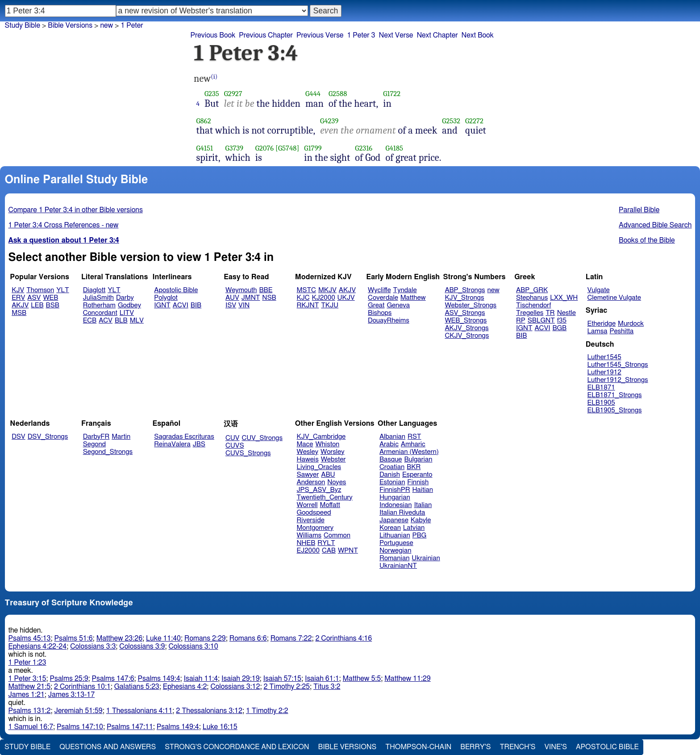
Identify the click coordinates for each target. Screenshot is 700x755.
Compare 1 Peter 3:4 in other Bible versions (76, 210)
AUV (232, 298)
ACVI (181, 305)
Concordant (100, 313)
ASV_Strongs (465, 313)
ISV (231, 305)
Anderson (311, 482)
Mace (305, 444)
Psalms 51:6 (74, 638)
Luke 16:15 (220, 727)
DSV (19, 437)
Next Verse (396, 35)
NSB (269, 298)
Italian (423, 505)
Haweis (308, 459)
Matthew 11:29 (407, 679)
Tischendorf (533, 305)
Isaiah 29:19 (240, 679)
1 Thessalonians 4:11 (140, 711)
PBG (420, 535)
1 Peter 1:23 (27, 663)
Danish (390, 475)
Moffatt (330, 505)
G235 (212, 94)
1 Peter (132, 25)
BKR (414, 467)
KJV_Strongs (464, 298)
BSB (53, 305)
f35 (562, 321)
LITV (127, 313)
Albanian (392, 437)
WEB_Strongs (466, 321)
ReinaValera (172, 444)
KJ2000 (324, 298)
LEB (37, 305)
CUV (233, 438)
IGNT (162, 305)
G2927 (233, 94)
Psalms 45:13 (30, 638)
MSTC (306, 290)
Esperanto (417, 475)
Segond (94, 444)
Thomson (40, 290)
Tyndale (405, 290)
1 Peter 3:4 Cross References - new (64, 225)
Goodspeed (314, 513)
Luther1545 (604, 357)
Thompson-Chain (418, 747)
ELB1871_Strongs (615, 395)
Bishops (380, 313)
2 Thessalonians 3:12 (209, 711)
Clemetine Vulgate (614, 298)
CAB (329, 551)
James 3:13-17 (71, 695)
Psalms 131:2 (30, 711)
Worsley (332, 452)
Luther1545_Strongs (618, 365)
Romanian (394, 558)
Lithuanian (395, 535)
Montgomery (315, 528)
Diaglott (94, 290)
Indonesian (396, 505)
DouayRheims (389, 321)
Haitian (423, 490)
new (494, 290)
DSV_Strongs (48, 437)
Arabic (389, 444)
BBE (266, 290)
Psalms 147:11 (130, 727)
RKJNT (308, 305)
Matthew (413, 298)
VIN (244, 305)
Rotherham (99, 305)
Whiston (327, 444)
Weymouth (241, 290)
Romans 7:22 (291, 638)
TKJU (330, 305)
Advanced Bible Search (655, 225)
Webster (333, 459)
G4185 (394, 148)
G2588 (338, 94)
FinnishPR (395, 490)
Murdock (631, 324)
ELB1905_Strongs (615, 410)
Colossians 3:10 (194, 646)
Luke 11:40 (163, 638)
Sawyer (308, 475)
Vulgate (599, 290)
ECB (90, 321)
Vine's (556, 747)
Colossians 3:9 (142, 646)
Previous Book (213, 35)
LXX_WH (564, 298)
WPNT (348, 551)
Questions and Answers (108, 747)
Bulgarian (418, 459)
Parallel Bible (639, 210)
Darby (125, 298)
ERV (18, 298)
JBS (199, 444)
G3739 (235, 148)
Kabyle (421, 520)
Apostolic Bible (607, 747)
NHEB (306, 543)
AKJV (20, 305)
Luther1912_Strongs (618, 380)
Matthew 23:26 (119, 638)
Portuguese (396, 543)
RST (415, 437)
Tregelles (530, 313)
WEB (50, 298)
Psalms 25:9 (69, 679)
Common (337, 535)
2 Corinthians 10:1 (82, 687)
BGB (559, 328)
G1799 (313, 148)
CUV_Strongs (262, 438)
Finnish (418, 482)
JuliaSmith (98, 298)
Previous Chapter (266, 35)
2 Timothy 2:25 (287, 687)
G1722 (392, 94)
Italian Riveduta (402, 513)
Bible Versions (70, 25)
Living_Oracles (319, 467)
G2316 (364, 148)
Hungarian (395, 497)
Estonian (392, 482)
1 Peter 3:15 (27, 679)
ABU (328, 475)
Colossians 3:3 (93, 646)
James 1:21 (27, 695)
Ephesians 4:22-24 (38, 646)
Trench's (517, 747)
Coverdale (383, 298)
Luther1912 (604, 372)
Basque (391, 459)
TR (550, 313)
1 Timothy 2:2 (267, 711)
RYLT (326, 543)
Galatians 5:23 (137, 687)
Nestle (567, 313)
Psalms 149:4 (159, 679)
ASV (34, 298)
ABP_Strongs (465, 290)
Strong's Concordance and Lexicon (237, 747)
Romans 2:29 (205, 638)
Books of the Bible (647, 240)
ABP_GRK (532, 290)
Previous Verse (320, 35)
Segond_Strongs (108, 452)
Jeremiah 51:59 (79, 711)
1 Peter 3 (361, 35)
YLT (62, 290)
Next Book (478, 35)
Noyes (337, 482)
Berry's (475, 747)
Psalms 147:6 (113, 679)
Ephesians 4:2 (185, 687)
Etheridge (602, 324)
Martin (121, 437)
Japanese (394, 520)
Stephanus (532, 298)
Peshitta (621, 331)
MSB (19, 313)
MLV (137, 321)
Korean (390, 528)
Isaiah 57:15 (282, 679)
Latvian (414, 528)
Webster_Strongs (471, 305)
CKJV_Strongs (467, 336)
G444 (313, 94)
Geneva (398, 305)
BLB (121, 321)
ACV (106, 321)
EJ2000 (308, 551)
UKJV (346, 298)
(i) (214, 77)
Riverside (311, 520)
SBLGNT (541, 321)
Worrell (307, 505)
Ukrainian (426, 558)
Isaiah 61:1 (322, 679)
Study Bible (23, 25)
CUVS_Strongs (248, 453)
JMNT (251, 298)
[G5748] (287, 148)
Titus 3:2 (327, 687)
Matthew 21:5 (30, 687)
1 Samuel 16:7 (31, 727)
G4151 (205, 148)
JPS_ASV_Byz (319, 490)
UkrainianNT (398, 566)
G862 (204, 121)
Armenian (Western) (409, 452)
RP (521, 321)
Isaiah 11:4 (201, 679)
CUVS (235, 446)
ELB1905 (601, 403)
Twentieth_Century (325, 497)
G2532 (451, 121)
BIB (196, 305)
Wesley (308, 452)
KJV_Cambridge (321, 437)
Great (376, 305)
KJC (303, 298)
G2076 (265, 148)
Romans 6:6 (248, 638)
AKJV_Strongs (467, 328)
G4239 (329, 121)
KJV (18, 290)
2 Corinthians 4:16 (344, 638)
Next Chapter (437, 35)
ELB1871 (601, 388)
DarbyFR (96, 437)
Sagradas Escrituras (184, 437)
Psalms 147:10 (80, 727)
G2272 (474, 121)
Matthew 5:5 (362, 679)
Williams (309, 535)
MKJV (327, 290)
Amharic (413, 444)
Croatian (392, 467)
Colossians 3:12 (235, 687)
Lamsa (598, 331)
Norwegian (395, 551)
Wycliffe (379, 290)
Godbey (129, 305)
